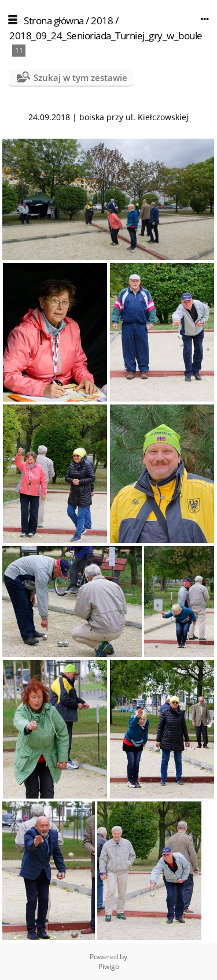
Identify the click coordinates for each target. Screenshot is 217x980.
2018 (102, 21)
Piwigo (109, 966)
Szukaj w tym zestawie (80, 77)
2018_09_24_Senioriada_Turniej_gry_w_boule (106, 36)
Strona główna (54, 21)
